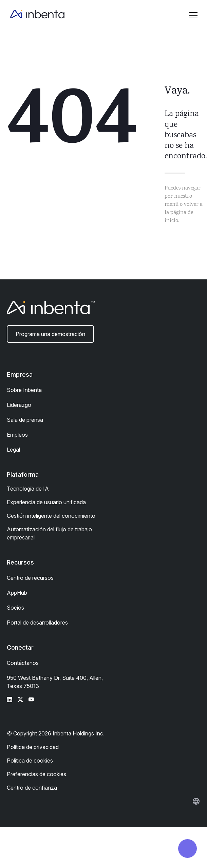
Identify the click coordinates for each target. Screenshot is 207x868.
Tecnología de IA (28, 489)
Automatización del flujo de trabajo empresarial (49, 533)
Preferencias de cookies (36, 774)
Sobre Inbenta (24, 390)
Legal (13, 450)
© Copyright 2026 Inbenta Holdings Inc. (56, 733)
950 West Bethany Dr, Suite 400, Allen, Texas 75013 (55, 682)
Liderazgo (19, 405)
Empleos (17, 435)
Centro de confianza (32, 788)
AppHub (17, 593)
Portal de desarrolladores (37, 623)
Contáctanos (23, 663)
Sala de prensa (25, 420)
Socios (15, 608)
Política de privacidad (33, 747)
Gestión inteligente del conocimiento (51, 516)
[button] (193, 15)
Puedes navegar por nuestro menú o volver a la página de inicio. (184, 205)
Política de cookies (30, 761)
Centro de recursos (30, 578)
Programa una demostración (50, 334)
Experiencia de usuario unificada (46, 502)
